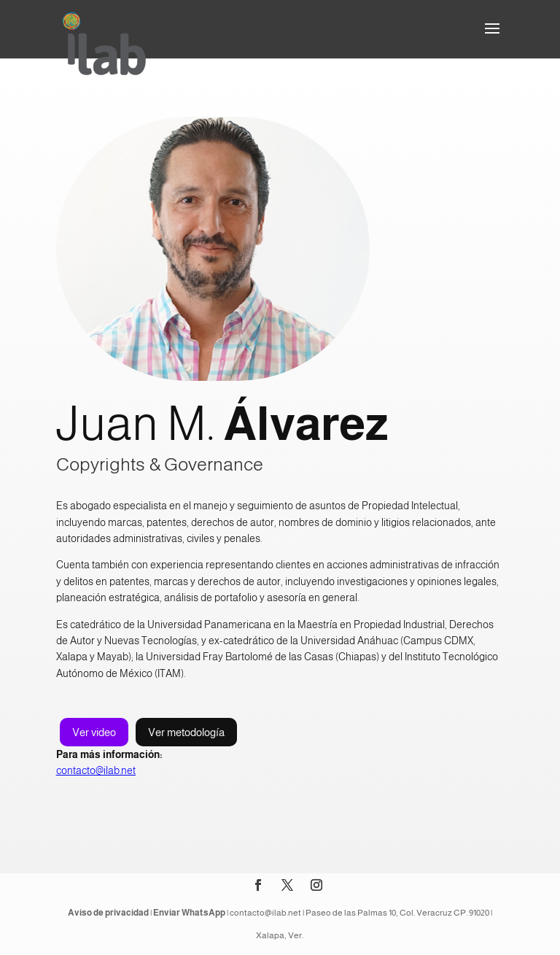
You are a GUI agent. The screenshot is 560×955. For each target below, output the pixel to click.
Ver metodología (186, 732)
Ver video (94, 732)
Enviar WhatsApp (189, 913)
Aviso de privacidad (108, 913)
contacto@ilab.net (96, 770)
